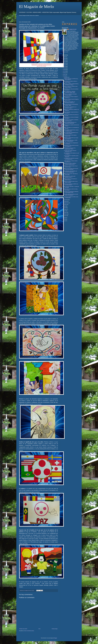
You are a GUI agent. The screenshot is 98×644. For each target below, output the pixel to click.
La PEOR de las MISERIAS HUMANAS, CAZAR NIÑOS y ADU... (71, 192)
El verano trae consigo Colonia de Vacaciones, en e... (70, 151)
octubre (66, 201)
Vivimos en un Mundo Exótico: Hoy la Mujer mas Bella (71, 182)
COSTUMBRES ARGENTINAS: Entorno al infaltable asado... (71, 130)
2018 (64, 70)
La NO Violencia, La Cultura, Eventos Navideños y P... (71, 161)
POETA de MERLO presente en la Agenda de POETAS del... (70, 123)
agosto (66, 205)
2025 (64, 58)
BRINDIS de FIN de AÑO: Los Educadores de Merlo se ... (69, 102)
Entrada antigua (55, 629)
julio (65, 206)
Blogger (55, 638)
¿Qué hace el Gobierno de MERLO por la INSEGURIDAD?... (71, 184)
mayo (65, 209)
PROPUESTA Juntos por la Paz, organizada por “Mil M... (70, 149)
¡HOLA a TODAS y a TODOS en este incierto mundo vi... (71, 87)
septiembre (66, 203)
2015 (64, 74)
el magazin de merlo (73, 29)
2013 (64, 218)
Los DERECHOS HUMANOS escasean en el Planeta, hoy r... (71, 159)
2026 (64, 57)
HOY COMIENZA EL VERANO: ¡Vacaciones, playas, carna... (70, 92)
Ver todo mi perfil (65, 52)
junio (65, 208)
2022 (64, 63)
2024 (64, 60)
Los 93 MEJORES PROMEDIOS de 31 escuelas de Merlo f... (71, 133)
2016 (64, 73)
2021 (64, 65)
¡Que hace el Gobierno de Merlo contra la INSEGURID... (71, 197)
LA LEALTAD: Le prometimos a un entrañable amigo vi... (70, 107)
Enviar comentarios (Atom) (29, 631)
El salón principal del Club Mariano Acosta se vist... (70, 136)
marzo (65, 212)
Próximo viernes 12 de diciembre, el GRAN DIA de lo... (70, 179)
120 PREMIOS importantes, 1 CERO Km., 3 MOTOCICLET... (71, 141)
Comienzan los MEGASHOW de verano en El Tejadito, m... (71, 146)
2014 (64, 76)
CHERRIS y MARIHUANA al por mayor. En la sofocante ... (71, 138)
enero (65, 216)
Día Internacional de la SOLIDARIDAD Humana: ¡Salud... (71, 105)
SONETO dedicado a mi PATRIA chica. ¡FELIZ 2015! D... (71, 79)
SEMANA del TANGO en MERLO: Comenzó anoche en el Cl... (70, 164)
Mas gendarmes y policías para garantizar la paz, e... (70, 177)
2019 (64, 68)
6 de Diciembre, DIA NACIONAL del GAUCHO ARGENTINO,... (70, 172)
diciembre (66, 77)
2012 (64, 219)
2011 (64, 221)
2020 (64, 66)
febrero (66, 214)
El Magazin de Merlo (36, 7)
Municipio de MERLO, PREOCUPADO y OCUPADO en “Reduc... (71, 84)
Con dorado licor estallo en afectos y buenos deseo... (71, 82)
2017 (64, 71)
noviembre (66, 200)
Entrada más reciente (23, 629)
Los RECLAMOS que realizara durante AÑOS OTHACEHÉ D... (71, 195)
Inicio (39, 629)
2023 (64, 62)
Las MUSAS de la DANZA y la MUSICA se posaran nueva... (71, 120)
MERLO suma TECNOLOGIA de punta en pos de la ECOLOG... (71, 169)
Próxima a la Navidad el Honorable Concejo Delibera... (70, 95)
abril (65, 211)
